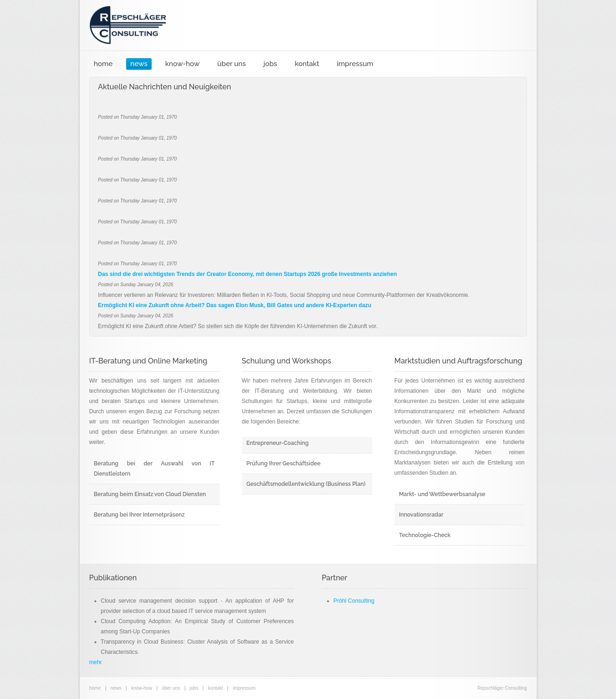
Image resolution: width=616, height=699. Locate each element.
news (139, 64)
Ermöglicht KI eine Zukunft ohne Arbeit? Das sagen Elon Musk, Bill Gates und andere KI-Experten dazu (235, 305)
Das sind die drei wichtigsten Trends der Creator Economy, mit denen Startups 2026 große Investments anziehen (248, 274)
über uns (231, 64)
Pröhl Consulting (354, 601)
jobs (270, 64)
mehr (96, 662)
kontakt (307, 64)
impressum (355, 64)
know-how (182, 64)
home (104, 64)
